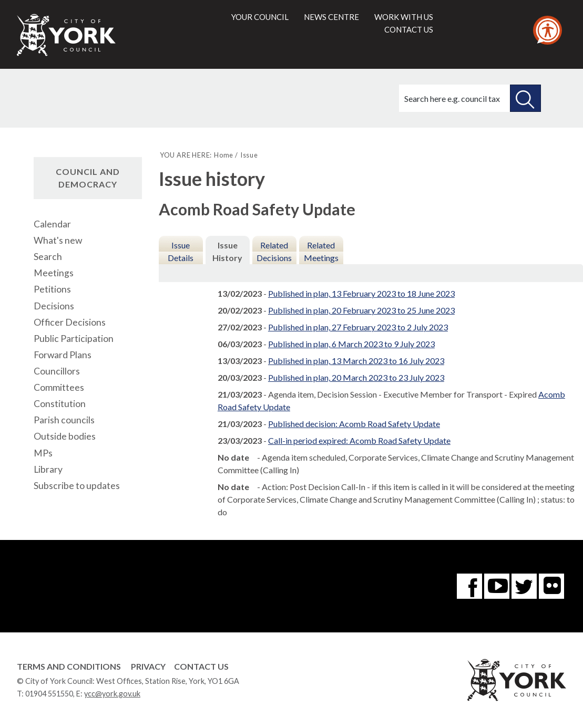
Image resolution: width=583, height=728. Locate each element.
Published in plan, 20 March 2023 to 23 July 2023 (356, 377)
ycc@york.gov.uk (112, 694)
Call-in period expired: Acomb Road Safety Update (359, 440)
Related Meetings (321, 251)
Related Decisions (274, 251)
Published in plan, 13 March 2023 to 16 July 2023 (356, 361)
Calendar (52, 224)
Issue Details (181, 251)
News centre (331, 17)
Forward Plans (63, 355)
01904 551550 (49, 694)
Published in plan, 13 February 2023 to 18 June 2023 (361, 293)
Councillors (57, 371)
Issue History (227, 251)
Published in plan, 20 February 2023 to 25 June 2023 (361, 310)
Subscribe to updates (77, 486)
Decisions (54, 306)
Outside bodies (65, 436)
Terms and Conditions (69, 666)
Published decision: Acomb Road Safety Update (354, 424)
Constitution (60, 404)
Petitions (52, 289)
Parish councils (64, 420)
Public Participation (74, 339)
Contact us (409, 29)
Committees (59, 387)
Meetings (54, 273)
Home (224, 155)
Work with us (404, 17)
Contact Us (201, 666)
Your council (260, 17)
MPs (43, 453)
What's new (58, 240)
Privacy (148, 666)
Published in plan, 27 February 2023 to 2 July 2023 (358, 327)
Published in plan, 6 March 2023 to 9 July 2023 (351, 344)
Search (48, 257)
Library (48, 469)
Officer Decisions (70, 322)
